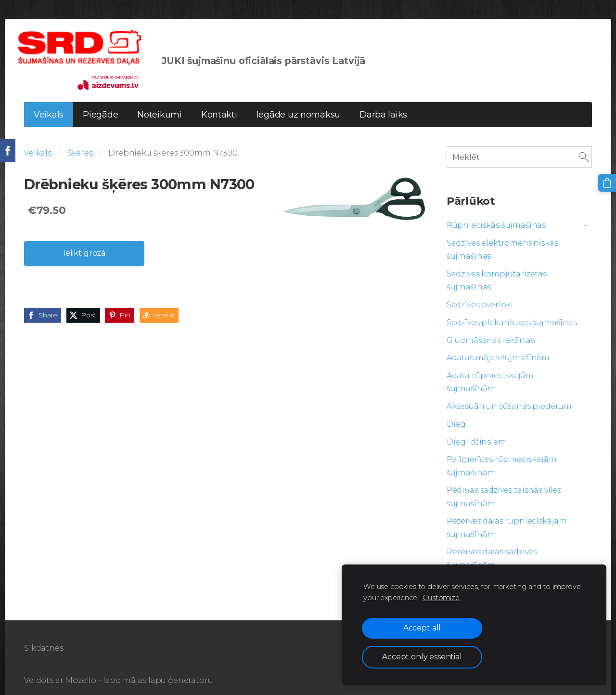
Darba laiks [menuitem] (383, 104)
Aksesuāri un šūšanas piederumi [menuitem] (510, 395)
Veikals (38, 142)
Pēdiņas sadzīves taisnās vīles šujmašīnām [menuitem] (504, 485)
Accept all (422, 628)
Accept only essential (422, 657)
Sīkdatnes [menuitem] (44, 637)
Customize (441, 598)
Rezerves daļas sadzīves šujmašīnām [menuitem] (492, 547)
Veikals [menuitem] (49, 104)
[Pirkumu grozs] (608, 182)
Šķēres (80, 142)
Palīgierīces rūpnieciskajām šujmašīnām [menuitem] (502, 455)
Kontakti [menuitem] (219, 104)
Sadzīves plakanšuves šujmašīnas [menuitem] (512, 311)
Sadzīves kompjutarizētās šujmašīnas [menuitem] (497, 269)
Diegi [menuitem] (457, 413)
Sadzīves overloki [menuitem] (480, 294)
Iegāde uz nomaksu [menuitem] (298, 104)
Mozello (81, 669)
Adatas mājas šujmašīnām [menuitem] (498, 347)
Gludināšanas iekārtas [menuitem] (491, 329)
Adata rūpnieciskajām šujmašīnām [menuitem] (490, 371)
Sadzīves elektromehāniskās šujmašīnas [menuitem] (502, 238)
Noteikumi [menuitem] (160, 104)
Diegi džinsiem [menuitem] (476, 431)
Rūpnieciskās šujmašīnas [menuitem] (496, 214)
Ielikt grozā (84, 242)
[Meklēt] (519, 146)
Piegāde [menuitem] (100, 104)
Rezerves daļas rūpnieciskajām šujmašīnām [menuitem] (507, 516)
